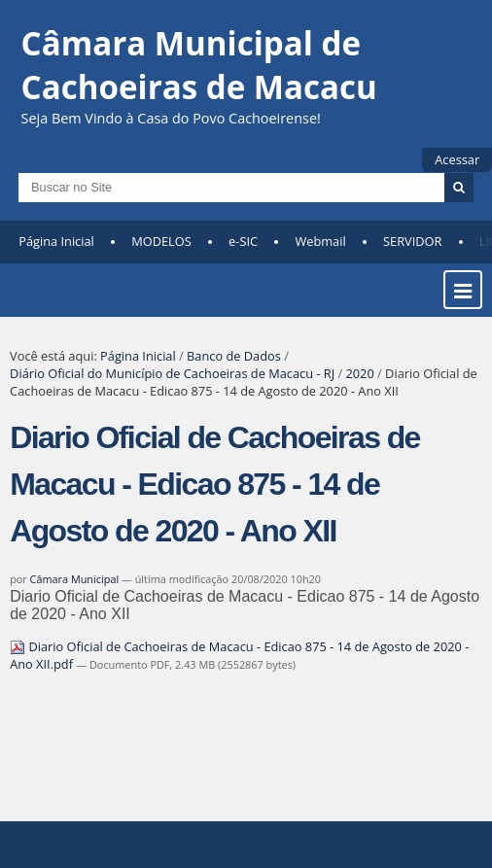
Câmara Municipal (75, 579)
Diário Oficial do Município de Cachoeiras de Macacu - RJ (172, 373)
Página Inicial (56, 241)
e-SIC (243, 241)
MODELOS (161, 241)
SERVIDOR (412, 241)
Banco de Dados (234, 356)
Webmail (320, 241)
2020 (359, 373)
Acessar (457, 159)
